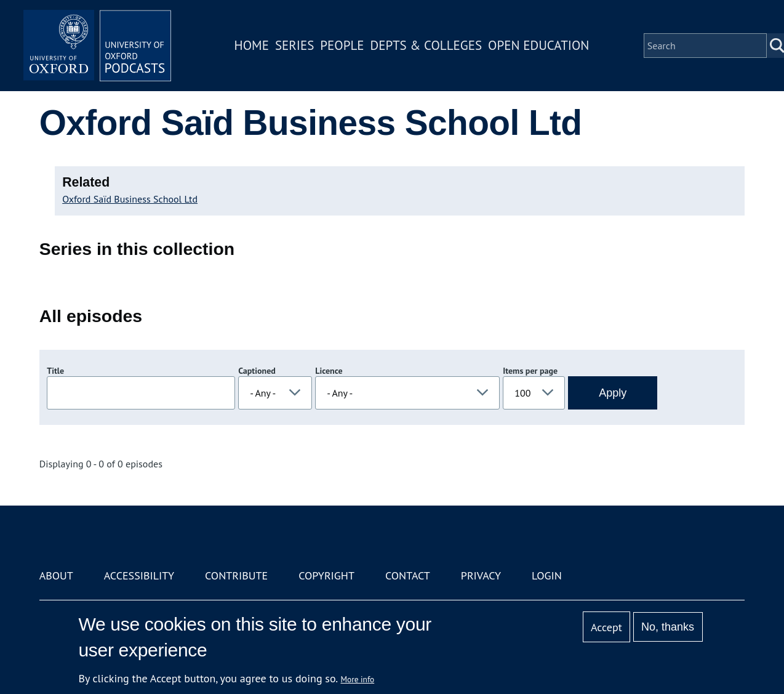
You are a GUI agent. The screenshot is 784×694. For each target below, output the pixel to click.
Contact (408, 575)
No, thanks (668, 627)
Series (294, 45)
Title (55, 371)
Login (547, 575)
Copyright (326, 575)
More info (358, 679)
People (342, 45)
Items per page (530, 371)
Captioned (257, 371)
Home (252, 45)
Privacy (481, 575)
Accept (606, 627)
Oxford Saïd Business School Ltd (130, 199)
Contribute (236, 575)
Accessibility (139, 575)
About (56, 575)
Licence (329, 371)
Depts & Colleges (426, 45)
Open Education (538, 45)
